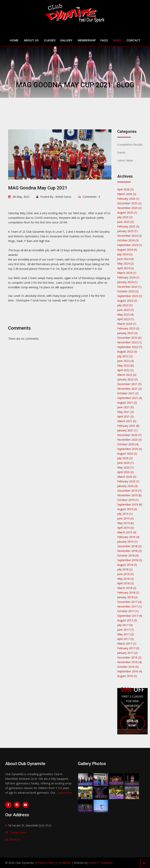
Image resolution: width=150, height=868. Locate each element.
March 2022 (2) (127, 375)
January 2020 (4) (127, 486)
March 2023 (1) (127, 324)
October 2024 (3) (128, 240)
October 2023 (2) (128, 291)
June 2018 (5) (125, 574)
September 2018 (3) (130, 560)
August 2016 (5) (127, 676)
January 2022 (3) (127, 379)
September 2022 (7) (130, 347)
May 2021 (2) (125, 412)
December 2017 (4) (129, 602)
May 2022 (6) (125, 365)
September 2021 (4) (130, 398)
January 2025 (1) (127, 231)
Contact (133, 40)
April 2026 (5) (125, 189)
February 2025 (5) (128, 226)
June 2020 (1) (125, 463)
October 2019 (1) (128, 500)
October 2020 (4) (128, 444)
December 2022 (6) (129, 338)
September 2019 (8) (130, 504)
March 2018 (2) (127, 588)
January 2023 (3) (127, 333)
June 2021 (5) (125, 407)
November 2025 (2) (129, 208)
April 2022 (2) (125, 370)
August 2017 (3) (127, 620)
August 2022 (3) (127, 352)
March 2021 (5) (127, 421)
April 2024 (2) (125, 268)
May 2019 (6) (125, 523)
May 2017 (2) (125, 634)
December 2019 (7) (129, 491)
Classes (50, 40)
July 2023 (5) (125, 305)
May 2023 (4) (125, 314)
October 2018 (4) (128, 555)
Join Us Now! (132, 726)
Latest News (125, 160)
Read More (65, 793)
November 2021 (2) (129, 389)
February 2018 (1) (128, 593)
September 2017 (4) (130, 616)
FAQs (104, 40)
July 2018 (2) (125, 569)
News (117, 40)
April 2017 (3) (125, 639)
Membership (87, 40)
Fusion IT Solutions (100, 863)
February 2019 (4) (128, 537)
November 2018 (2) (129, 551)
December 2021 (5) (129, 384)
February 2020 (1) (128, 481)
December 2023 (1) (129, 287)
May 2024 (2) (125, 263)
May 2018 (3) (125, 579)
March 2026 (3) (127, 194)
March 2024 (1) (127, 273)
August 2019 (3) (127, 509)
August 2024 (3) (127, 250)
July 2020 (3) (125, 458)
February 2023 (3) (128, 328)
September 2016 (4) (130, 671)
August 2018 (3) (127, 565)
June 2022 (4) (125, 361)
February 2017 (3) (128, 648)
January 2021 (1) (127, 430)
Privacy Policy (46, 863)
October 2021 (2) (128, 393)
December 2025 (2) (129, 203)
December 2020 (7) (129, 435)
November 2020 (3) (129, 440)
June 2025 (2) (125, 222)
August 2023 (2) (127, 301)
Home (14, 40)
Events (121, 152)
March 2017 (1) (127, 644)
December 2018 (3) (129, 546)
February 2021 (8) (128, 426)
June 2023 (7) (125, 310)
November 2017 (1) (129, 606)
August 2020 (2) (127, 454)
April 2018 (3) (125, 583)
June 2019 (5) (125, 518)
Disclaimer (64, 863)
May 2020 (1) (125, 467)
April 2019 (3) (125, 528)
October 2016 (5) (128, 667)
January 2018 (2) (127, 597)
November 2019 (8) (129, 495)
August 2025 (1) (127, 213)
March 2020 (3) (127, 477)
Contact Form (18, 832)
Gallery (66, 40)
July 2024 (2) (125, 254)
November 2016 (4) (129, 662)
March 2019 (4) (127, 532)
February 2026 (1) (128, 199)
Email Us (15, 839)
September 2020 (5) (130, 449)
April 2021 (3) (125, 416)
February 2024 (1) (128, 277)
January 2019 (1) (127, 542)
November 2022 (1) (129, 342)
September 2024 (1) (130, 245)
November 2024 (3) (129, 236)
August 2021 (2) (127, 403)
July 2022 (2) (125, 356)
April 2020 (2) (125, 472)
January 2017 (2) (127, 653)
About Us (31, 40)
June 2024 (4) (125, 259)
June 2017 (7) (125, 630)
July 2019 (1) (125, 514)
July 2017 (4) (125, 625)
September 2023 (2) (130, 296)
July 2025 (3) (125, 217)
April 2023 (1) (125, 319)
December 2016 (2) (129, 657)
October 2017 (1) (128, 611)
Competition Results (130, 145)
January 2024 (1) (127, 282)
